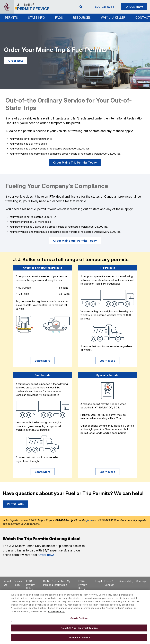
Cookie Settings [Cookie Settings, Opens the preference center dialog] (79, 618)
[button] (11, 18)
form (89, 520)
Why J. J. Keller (113, 18)
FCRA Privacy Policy (30, 585)
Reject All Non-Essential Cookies (79, 628)
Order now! (46, 555)
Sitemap (141, 581)
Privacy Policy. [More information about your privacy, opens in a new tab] (56, 611)
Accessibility (127, 581)
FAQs (59, 18)
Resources (82, 18)
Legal (99, 581)
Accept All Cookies (79, 638)
